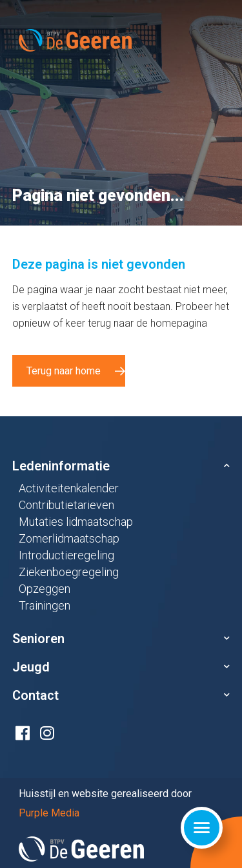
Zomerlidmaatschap (69, 538)
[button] (121, 466)
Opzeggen (45, 589)
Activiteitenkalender (69, 488)
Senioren (38, 639)
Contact (35, 695)
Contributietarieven (66, 505)
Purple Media (49, 813)
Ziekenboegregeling (69, 572)
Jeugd (31, 667)
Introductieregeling (66, 555)
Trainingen (45, 605)
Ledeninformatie (61, 466)
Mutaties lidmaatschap (76, 522)
